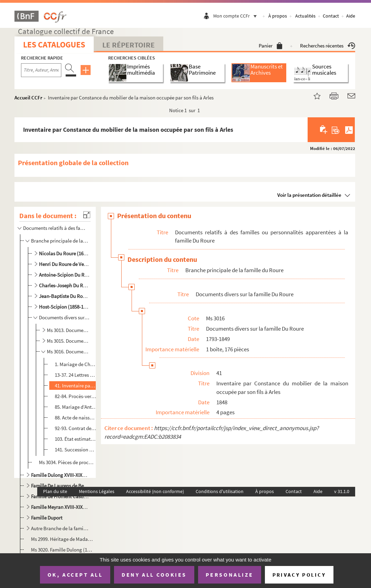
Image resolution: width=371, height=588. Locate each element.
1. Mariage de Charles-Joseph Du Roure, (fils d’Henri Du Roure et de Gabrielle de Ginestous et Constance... (76, 364)
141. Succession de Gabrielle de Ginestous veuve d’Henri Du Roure (76, 450)
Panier (271, 46)
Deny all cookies (154, 575)
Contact (331, 16)
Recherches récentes (328, 46)
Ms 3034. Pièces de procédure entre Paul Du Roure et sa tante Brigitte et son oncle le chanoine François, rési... (67, 462)
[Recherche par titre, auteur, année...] (41, 70)
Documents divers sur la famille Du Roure (64, 317)
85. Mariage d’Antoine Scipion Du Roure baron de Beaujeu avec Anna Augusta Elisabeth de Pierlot (76, 407)
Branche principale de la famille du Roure (60, 241)
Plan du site (55, 491)
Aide (351, 16)
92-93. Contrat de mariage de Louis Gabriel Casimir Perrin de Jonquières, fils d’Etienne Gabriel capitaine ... (76, 428)
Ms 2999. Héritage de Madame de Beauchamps (63, 539)
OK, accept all (75, 575)
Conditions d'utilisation (220, 491)
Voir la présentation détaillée (309, 195)
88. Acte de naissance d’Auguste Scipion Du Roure (76, 418)
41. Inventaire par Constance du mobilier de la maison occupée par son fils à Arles (76, 386)
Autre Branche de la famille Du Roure (60, 528)
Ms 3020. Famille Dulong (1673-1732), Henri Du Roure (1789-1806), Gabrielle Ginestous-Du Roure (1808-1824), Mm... (63, 550)
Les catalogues (54, 45)
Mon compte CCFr (237, 16)
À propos (278, 16)
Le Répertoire (128, 45)
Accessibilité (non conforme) (155, 491)
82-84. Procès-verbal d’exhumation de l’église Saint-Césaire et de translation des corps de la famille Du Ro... (76, 396)
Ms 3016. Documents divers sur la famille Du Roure (69, 351)
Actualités (305, 16)
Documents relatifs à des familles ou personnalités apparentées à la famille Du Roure (55, 228)
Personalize (230, 575)
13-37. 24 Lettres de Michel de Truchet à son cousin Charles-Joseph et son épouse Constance (76, 375)
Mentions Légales (97, 491)
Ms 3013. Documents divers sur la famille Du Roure (69, 330)
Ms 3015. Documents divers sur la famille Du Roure (69, 341)
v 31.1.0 (342, 491)
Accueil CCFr (28, 98)
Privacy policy (299, 575)
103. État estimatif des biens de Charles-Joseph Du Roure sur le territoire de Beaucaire (76, 439)
